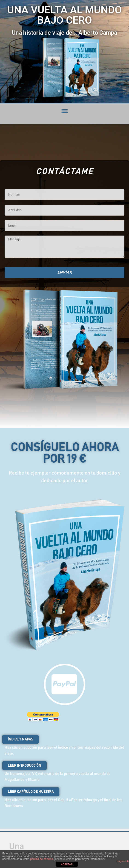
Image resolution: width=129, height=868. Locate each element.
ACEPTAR (67, 864)
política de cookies (42, 859)
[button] (64, 111)
